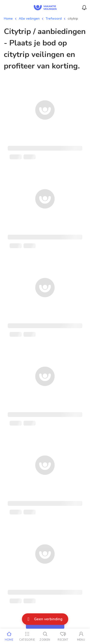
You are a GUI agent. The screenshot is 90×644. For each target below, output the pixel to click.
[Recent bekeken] (63, 636)
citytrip (73, 19)
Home (8, 19)
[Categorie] (27, 636)
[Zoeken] (45, 636)
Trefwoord (54, 19)
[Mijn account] (81, 636)
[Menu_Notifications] (84, 8)
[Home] (9, 636)
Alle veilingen (29, 19)
